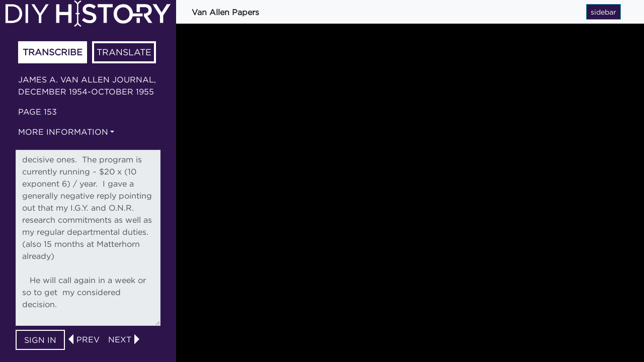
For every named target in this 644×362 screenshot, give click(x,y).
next (120, 339)
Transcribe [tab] (53, 52)
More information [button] (63, 132)
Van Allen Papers (225, 12)
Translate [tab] (124, 52)
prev (88, 339)
